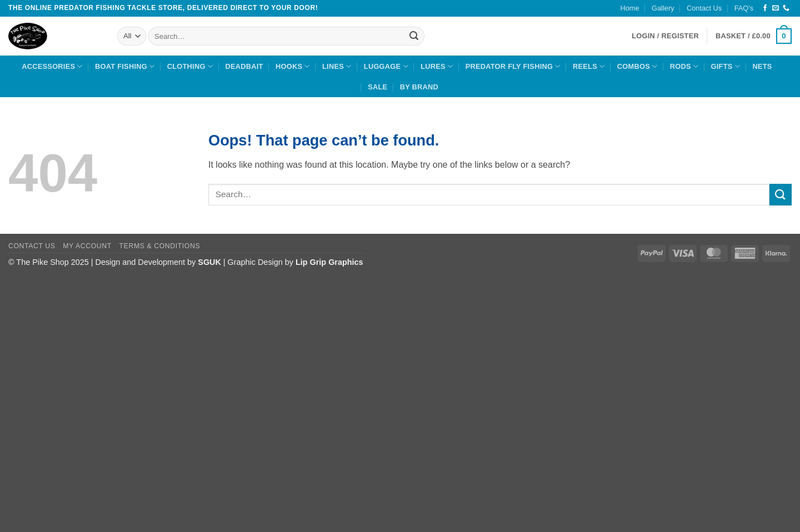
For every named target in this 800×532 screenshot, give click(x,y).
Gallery (663, 8)
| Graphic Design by (280, 262)
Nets (762, 66)
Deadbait (244, 66)
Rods (684, 66)
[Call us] (786, 8)
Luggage (386, 66)
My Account (87, 246)
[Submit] (414, 36)
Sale (377, 87)
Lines (337, 66)
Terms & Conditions (160, 246)
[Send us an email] (776, 8)
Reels (589, 66)
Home (630, 8)
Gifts (726, 66)
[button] (754, 36)
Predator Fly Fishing (513, 66)
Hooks (293, 66)
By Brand (419, 87)
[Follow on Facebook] (765, 8)
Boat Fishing (125, 66)
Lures (437, 66)
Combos (637, 66)
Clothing (190, 66)
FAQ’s (744, 8)
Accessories (52, 66)
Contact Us (704, 8)
